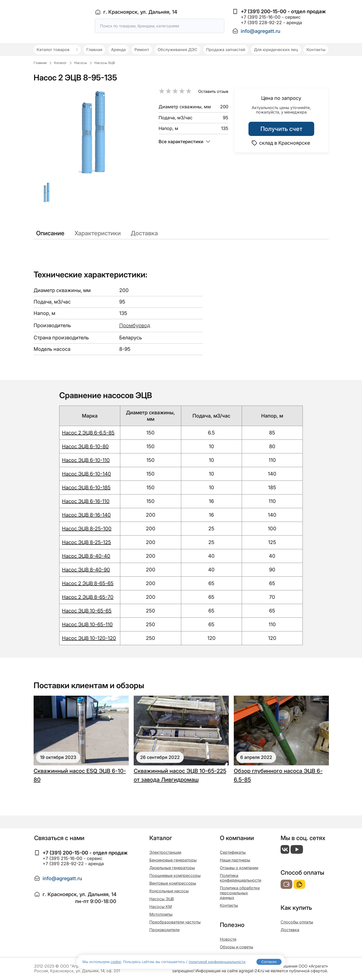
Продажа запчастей (226, 50)
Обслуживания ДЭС (178, 50)
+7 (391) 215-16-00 (261, 17)
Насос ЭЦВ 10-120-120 (89, 638)
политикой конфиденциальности (217, 962)
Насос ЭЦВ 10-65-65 (87, 611)
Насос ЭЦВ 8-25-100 (87, 529)
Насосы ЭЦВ (105, 63)
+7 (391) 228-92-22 (261, 23)
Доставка (144, 233)
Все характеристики (184, 142)
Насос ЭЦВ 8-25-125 (87, 542)
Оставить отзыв (213, 91)
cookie (116, 962)
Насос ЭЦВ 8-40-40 (86, 556)
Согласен (269, 962)
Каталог (60, 63)
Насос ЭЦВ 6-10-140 (87, 474)
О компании (237, 838)
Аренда (118, 50)
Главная (94, 50)
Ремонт (142, 50)
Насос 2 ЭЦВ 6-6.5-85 (88, 433)
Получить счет (281, 129)
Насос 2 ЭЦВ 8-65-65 (88, 583)
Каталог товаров (57, 50)
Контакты (316, 50)
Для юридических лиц (276, 50)
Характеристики (98, 233)
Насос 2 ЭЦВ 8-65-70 (88, 597)
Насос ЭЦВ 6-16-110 (86, 501)
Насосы (81, 63)
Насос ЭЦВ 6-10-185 (86, 488)
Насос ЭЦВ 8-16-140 (86, 515)
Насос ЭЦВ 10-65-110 (87, 624)
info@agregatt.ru (261, 31)
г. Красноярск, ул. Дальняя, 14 (140, 12)
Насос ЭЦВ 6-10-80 (85, 446)
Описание (50, 233)
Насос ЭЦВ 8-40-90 (86, 570)
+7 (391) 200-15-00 (264, 11)
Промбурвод (135, 325)
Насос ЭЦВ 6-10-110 (86, 460)
